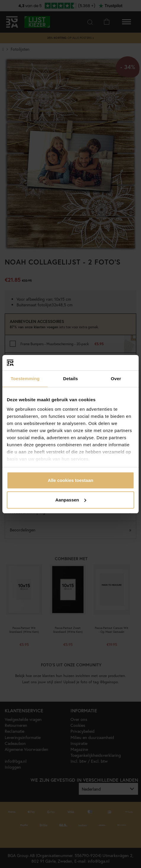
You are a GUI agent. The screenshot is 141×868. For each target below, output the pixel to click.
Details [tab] (70, 379)
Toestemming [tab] (25, 379)
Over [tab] (116, 379)
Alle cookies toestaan (70, 480)
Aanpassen (71, 500)
